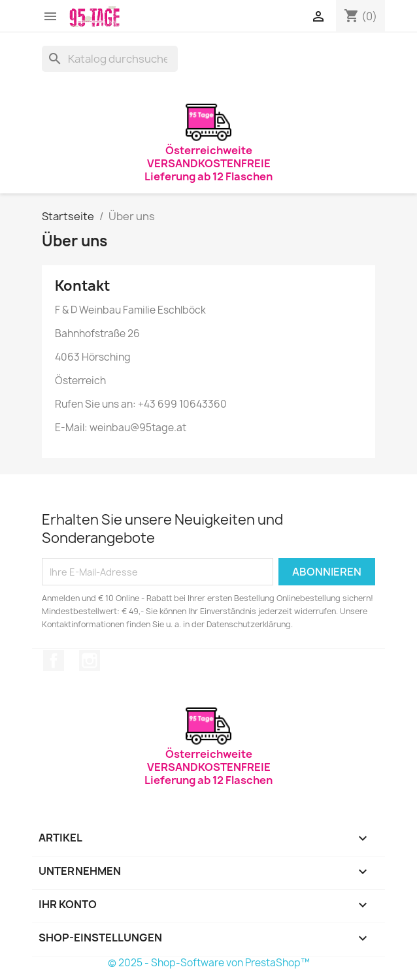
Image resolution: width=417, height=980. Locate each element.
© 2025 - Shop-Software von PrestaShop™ (209, 963)
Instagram (90, 661)
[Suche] (110, 59)
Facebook (54, 661)
